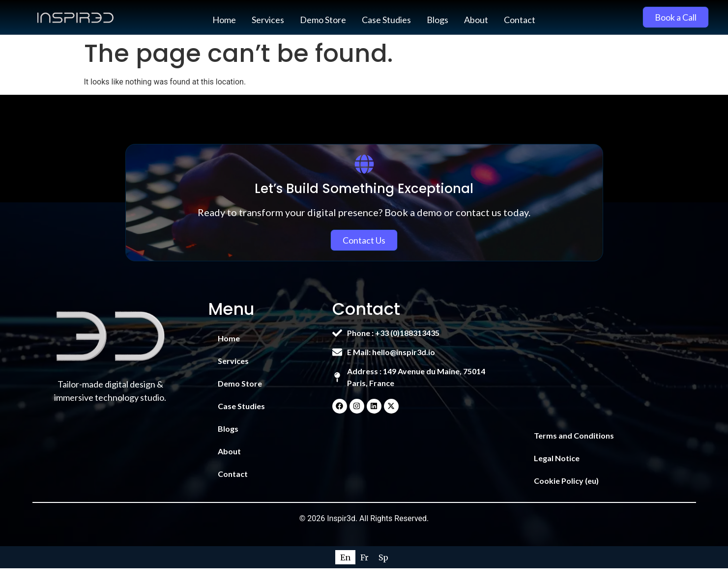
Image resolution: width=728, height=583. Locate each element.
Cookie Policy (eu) (566, 481)
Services (268, 20)
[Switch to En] (345, 557)
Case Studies (386, 20)
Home (224, 20)
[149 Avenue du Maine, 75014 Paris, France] (605, 358)
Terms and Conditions (574, 435)
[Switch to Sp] (383, 557)
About (476, 20)
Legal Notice (557, 458)
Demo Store (323, 20)
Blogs (437, 20)
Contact (520, 20)
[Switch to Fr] (364, 557)
